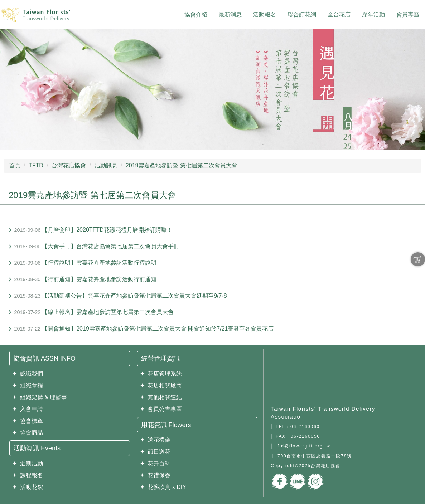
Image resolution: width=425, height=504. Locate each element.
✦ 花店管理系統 (161, 374)
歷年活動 (373, 14)
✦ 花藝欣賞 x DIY (163, 487)
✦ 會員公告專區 (161, 409)
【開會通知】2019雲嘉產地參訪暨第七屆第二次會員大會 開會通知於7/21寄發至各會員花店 (158, 329)
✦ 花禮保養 (155, 475)
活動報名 (265, 14)
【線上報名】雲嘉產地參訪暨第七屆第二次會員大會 (108, 312)
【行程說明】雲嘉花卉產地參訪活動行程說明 (99, 263)
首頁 (15, 165)
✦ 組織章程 (28, 385)
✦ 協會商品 (28, 433)
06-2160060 (305, 427)
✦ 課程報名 (28, 475)
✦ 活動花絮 (28, 487)
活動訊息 (106, 165)
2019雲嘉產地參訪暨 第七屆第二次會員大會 (182, 165)
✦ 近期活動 (28, 463)
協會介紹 (196, 14)
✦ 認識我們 (28, 374)
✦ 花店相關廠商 (161, 385)
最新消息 (230, 14)
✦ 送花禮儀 (155, 440)
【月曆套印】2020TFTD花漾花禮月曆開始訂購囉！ (107, 230)
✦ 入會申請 (28, 409)
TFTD (36, 165)
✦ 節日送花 (155, 452)
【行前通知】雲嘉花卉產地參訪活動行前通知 (99, 279)
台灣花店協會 (69, 165)
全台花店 (339, 14)
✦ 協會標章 (28, 421)
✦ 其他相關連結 (161, 397)
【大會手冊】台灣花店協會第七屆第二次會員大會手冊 (111, 246)
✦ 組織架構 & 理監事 (40, 397)
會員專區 (408, 14)
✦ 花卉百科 (155, 463)
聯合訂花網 (302, 14)
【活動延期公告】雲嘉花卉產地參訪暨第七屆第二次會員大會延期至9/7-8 (134, 296)
